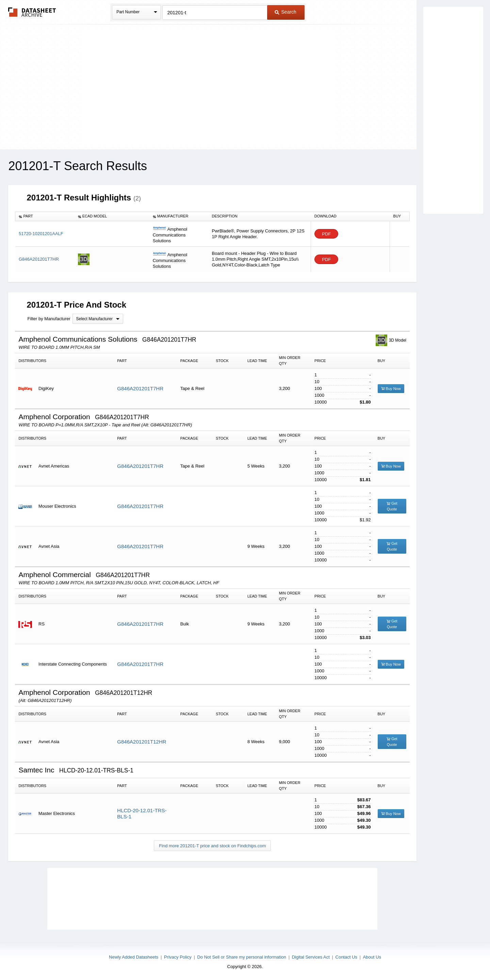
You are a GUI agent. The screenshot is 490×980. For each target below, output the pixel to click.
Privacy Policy (178, 957)
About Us (372, 957)
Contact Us (346, 957)
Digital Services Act (311, 957)
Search (285, 12)
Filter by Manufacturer (49, 319)
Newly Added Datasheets (134, 957)
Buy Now (391, 389)
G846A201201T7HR (39, 259)
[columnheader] (45, 216)
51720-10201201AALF (41, 234)
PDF (326, 234)
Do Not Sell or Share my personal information (242, 957)
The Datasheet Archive (32, 12)
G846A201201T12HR (142, 742)
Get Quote (392, 506)
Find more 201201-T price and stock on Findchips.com (212, 846)
